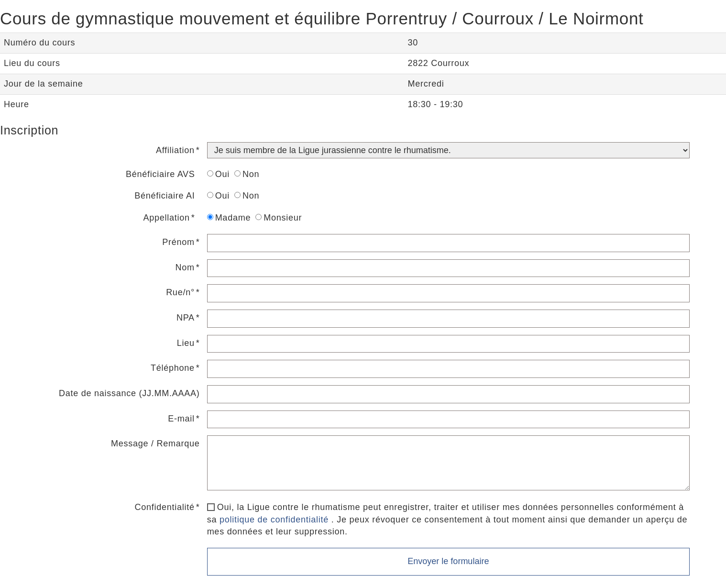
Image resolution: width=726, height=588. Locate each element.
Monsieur (279, 218)
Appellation (167, 218)
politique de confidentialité (274, 520)
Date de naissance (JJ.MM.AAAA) (129, 393)
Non (247, 174)
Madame (229, 218)
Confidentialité (165, 507)
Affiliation (175, 150)
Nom (185, 267)
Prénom (178, 242)
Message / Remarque (155, 444)
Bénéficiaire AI (165, 196)
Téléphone (173, 368)
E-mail (181, 419)
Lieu (186, 343)
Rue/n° (180, 292)
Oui (218, 174)
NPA (186, 318)
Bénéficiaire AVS (160, 174)
